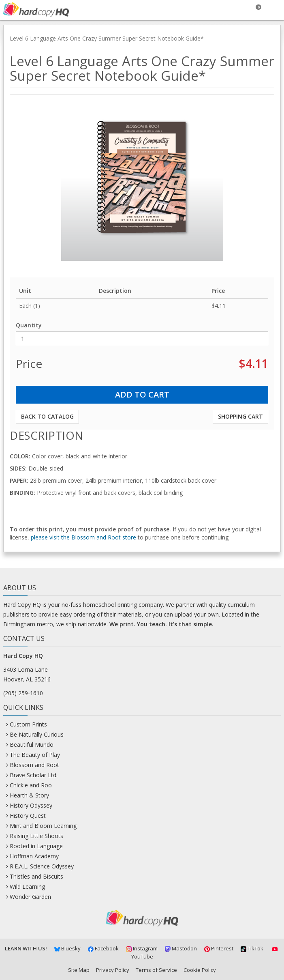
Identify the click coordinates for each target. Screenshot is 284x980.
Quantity (29, 325)
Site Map (79, 970)
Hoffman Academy (34, 856)
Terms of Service (156, 970)
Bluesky (67, 948)
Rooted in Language (36, 846)
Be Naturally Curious (37, 734)
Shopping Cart (240, 416)
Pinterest (219, 948)
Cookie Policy (200, 970)
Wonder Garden (30, 897)
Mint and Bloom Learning (43, 826)
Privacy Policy (113, 970)
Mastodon (181, 948)
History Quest (28, 816)
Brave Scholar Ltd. (34, 775)
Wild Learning (27, 887)
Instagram (142, 948)
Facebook (103, 948)
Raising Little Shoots (36, 836)
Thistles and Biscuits (36, 876)
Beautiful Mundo (32, 745)
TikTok (252, 948)
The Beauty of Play (35, 755)
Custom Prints (28, 724)
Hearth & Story (29, 795)
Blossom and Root (34, 765)
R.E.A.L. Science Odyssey (42, 866)
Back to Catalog (47, 416)
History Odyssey (31, 805)
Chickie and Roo (31, 785)
